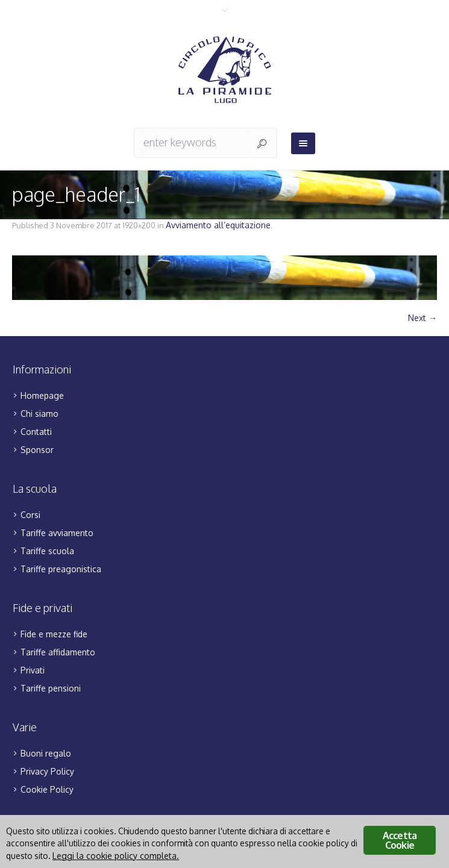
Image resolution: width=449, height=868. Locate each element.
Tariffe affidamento (58, 652)
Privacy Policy (47, 771)
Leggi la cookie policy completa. (116, 856)
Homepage (42, 395)
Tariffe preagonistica (61, 569)
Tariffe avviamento (57, 533)
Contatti (36, 432)
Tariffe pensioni (51, 688)
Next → (422, 318)
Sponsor (37, 450)
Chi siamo (39, 414)
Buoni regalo (46, 753)
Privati (33, 670)
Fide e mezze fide (54, 634)
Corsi (30, 515)
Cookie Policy (47, 789)
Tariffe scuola (47, 551)
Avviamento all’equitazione (218, 225)
